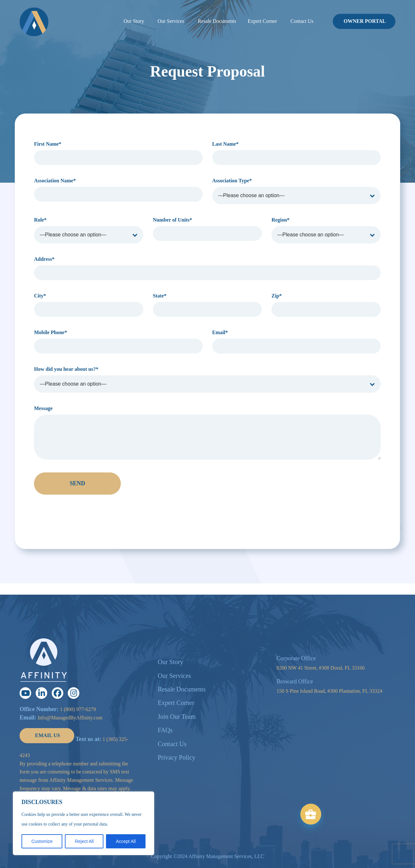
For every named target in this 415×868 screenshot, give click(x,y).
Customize (42, 841)
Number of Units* (207, 229)
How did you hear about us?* (207, 379)
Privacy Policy (177, 757)
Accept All (126, 841)
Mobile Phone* (118, 342)
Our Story (170, 662)
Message (207, 433)
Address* (207, 268)
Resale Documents (182, 689)
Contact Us (172, 744)
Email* (297, 342)
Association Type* (297, 191)
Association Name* (118, 190)
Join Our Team (177, 717)
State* (207, 305)
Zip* (326, 305)
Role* (89, 230)
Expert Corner (176, 703)
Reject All (84, 841)
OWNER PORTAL (365, 21)
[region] (84, 823)
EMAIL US (48, 735)
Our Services (174, 676)
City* (89, 305)
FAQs (165, 730)
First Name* (118, 153)
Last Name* (297, 153)
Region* (326, 230)
